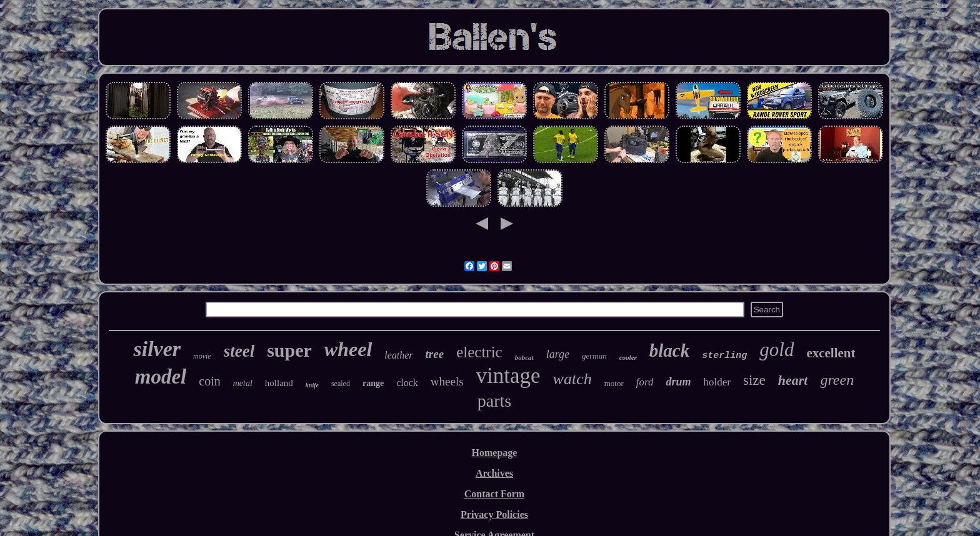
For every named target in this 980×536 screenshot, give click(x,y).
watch (572, 379)
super (289, 350)
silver (157, 349)
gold (777, 350)
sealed (341, 384)
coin (209, 381)
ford (645, 382)
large (558, 354)
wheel (348, 349)
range (373, 383)
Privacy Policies (494, 514)
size (754, 380)
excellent (831, 353)
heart (793, 380)
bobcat (524, 357)
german (594, 356)
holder (717, 382)
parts (494, 401)
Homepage (495, 453)
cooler (628, 357)
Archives (494, 473)
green (837, 380)
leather (398, 355)
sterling (724, 356)
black (669, 350)
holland (279, 383)
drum (678, 382)
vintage (508, 376)
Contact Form (494, 494)
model (161, 377)
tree (435, 354)
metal (243, 383)
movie (202, 356)
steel (239, 351)
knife (312, 385)
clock (407, 383)
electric (479, 352)
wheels (447, 381)
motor (614, 383)
